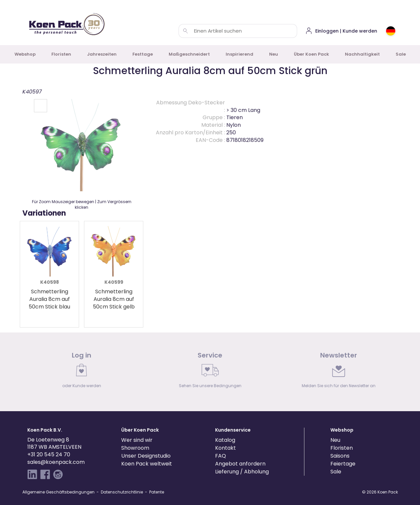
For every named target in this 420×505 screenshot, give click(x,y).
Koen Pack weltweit (147, 464)
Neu (274, 54)
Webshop (25, 54)
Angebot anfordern (240, 464)
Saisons (340, 456)
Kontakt (225, 448)
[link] (82, 372)
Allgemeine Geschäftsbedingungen (58, 492)
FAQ (221, 456)
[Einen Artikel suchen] (185, 31)
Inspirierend (239, 54)
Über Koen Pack (311, 54)
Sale (401, 54)
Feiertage (343, 464)
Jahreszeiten (102, 54)
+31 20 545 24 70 (49, 454)
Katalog (225, 440)
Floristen (61, 54)
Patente (157, 492)
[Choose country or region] (391, 31)
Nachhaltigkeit (362, 54)
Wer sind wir (137, 440)
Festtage (143, 54)
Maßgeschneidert (189, 54)
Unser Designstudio (146, 456)
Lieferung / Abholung (242, 472)
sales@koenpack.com (56, 462)
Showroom (135, 448)
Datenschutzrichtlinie (122, 492)
